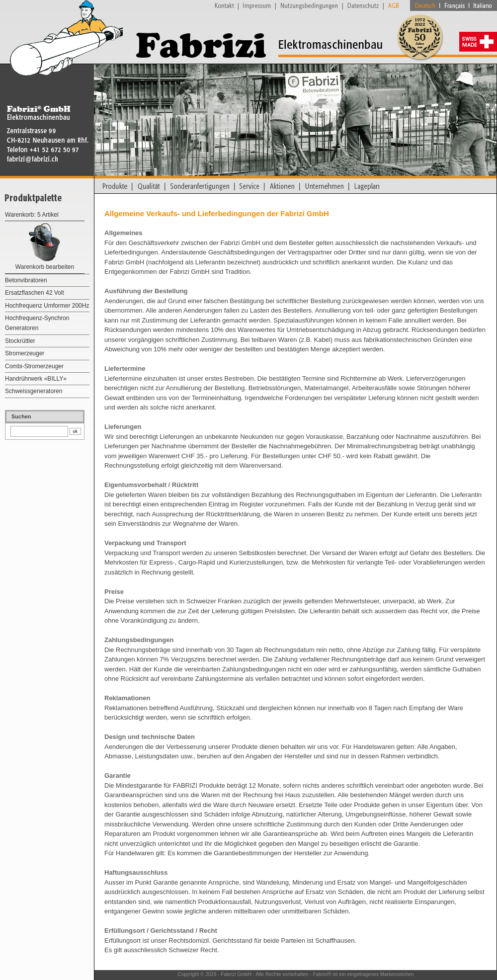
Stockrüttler (20, 341)
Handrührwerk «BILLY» (36, 379)
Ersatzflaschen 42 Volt (35, 293)
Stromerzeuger (25, 353)
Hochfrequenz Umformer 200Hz (47, 306)
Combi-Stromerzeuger (34, 366)
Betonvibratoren (26, 280)
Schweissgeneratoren (34, 391)
